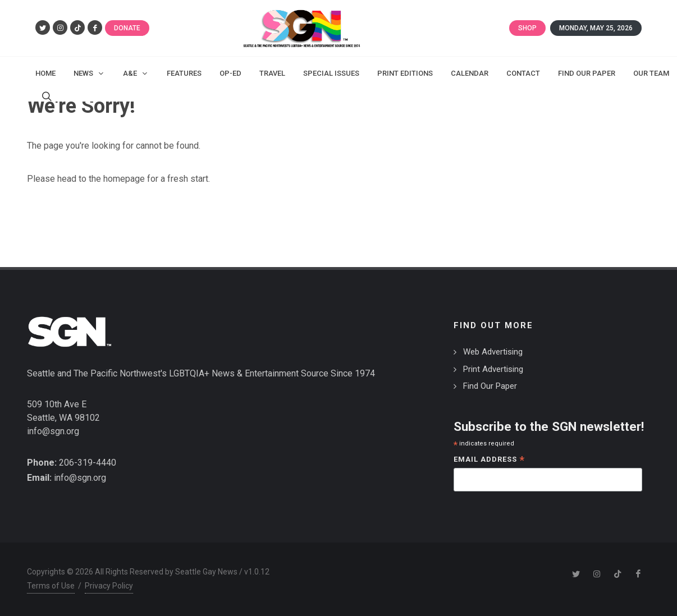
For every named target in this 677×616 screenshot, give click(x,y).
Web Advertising (493, 352)
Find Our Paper (490, 386)
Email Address (489, 460)
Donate (127, 28)
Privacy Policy (109, 586)
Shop (527, 28)
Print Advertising (493, 369)
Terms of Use (51, 586)
